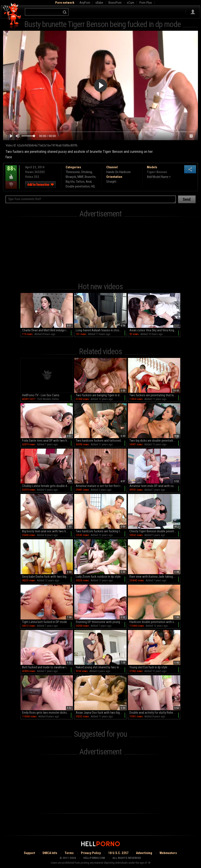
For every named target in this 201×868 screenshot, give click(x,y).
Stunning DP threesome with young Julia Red (101, 622)
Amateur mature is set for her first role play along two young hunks (101, 486)
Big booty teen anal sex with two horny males (47, 531)
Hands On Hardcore (119, 172)
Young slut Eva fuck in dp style (148, 667)
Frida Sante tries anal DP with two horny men (47, 441)
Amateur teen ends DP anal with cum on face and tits (155, 486)
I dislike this (11, 185)
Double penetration (78, 186)
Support (29, 853)
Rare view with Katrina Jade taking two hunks (155, 577)
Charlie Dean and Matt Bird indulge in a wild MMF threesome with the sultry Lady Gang (47, 330)
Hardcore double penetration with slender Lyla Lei (155, 622)
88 (11, 172)
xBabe (99, 3)
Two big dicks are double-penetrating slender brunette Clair (155, 441)
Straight (111, 182)
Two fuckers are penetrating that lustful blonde (155, 395)
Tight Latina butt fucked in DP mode (45, 622)
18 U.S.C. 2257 (118, 853)
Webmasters (168, 853)
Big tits (70, 182)
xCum (131, 3)
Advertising (144, 853)
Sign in (193, 12)
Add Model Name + (159, 177)
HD (93, 186)
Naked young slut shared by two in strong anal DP (101, 667)
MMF (80, 177)
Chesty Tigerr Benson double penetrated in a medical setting (155, 531)
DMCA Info (50, 853)
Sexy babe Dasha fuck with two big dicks (47, 577)
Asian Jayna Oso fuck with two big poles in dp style (101, 713)
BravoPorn (115, 3)
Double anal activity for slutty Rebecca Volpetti (155, 713)
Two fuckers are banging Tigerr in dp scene (101, 395)
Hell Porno (12, 16)
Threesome (73, 172)
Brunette (90, 177)
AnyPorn (85, 3)
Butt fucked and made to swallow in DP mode (47, 667)
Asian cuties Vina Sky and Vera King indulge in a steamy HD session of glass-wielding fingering (155, 330)
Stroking (87, 172)
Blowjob (71, 177)
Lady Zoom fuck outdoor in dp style (98, 577)
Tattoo (80, 182)
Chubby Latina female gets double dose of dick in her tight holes (47, 486)
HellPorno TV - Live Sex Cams (41, 395)
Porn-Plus (146, 3)
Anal (89, 182)
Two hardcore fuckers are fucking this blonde (101, 531)
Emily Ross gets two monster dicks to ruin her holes (47, 713)
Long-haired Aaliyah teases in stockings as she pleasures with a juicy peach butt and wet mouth (101, 330)
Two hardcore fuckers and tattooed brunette (101, 441)
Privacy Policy (91, 853)
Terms (69, 853)
